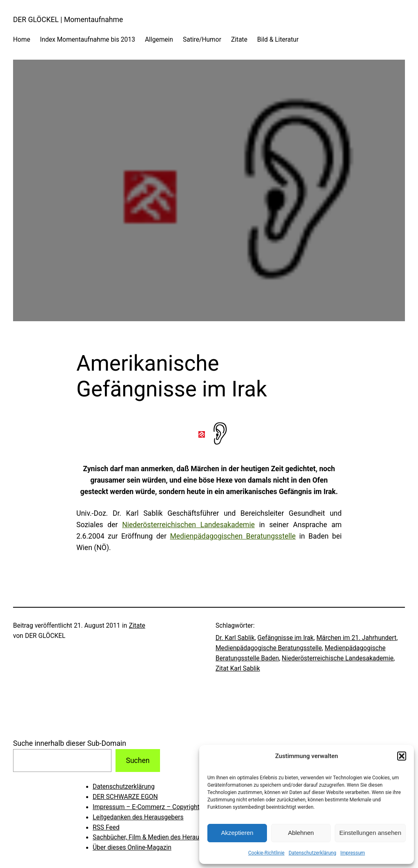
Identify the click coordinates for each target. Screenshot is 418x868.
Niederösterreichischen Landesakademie (188, 525)
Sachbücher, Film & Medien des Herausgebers (157, 837)
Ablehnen (301, 833)
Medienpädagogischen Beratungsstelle (233, 536)
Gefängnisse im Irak (286, 638)
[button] (402, 756)
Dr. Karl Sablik (235, 638)
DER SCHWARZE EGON (125, 797)
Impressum (353, 853)
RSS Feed (106, 828)
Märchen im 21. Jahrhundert (356, 638)
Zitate (137, 626)
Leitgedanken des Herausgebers (138, 817)
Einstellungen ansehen (370, 833)
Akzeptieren (237, 833)
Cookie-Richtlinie (266, 853)
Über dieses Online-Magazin (132, 848)
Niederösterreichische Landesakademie (338, 658)
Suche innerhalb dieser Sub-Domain (70, 743)
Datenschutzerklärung (312, 853)
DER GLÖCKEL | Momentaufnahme (68, 20)
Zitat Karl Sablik (238, 669)
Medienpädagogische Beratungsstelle (269, 648)
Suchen (138, 761)
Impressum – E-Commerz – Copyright (146, 807)
